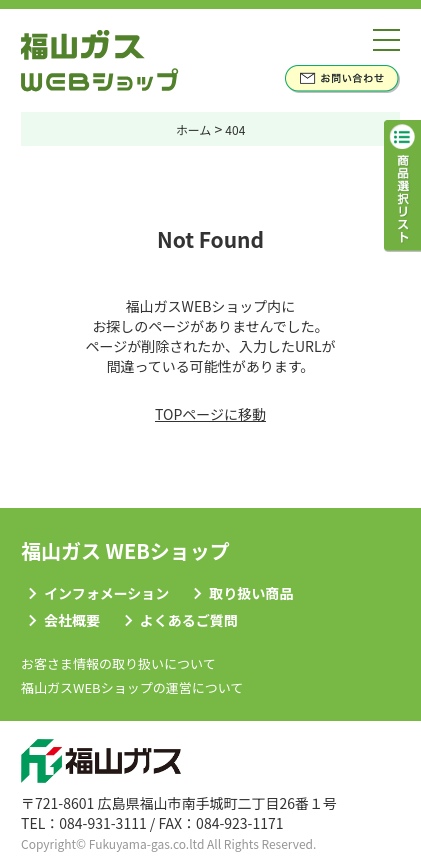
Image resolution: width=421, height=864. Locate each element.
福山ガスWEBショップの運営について (132, 687)
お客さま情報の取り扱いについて (118, 663)
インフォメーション (106, 593)
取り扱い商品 (251, 593)
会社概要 (72, 620)
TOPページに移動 (210, 414)
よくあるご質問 (189, 620)
